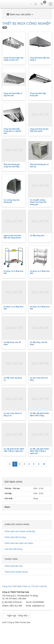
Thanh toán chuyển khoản (16, 572)
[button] (30, 4)
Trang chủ (7, 586)
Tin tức (35, 586)
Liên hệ (43, 586)
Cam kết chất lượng (13, 549)
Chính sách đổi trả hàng (15, 537)
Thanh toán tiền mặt (13, 566)
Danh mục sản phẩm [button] (20, 14)
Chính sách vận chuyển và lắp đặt (20, 531)
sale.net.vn (7, 4)
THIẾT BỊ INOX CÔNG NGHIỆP (26, 25)
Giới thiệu (17, 586)
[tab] (27, 14)
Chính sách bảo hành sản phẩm (19, 543)
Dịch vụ (27, 586)
